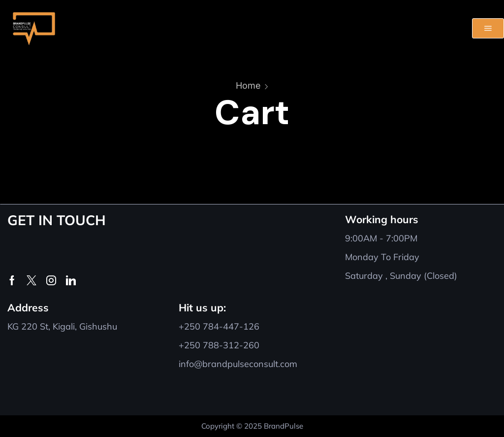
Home (248, 85)
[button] (488, 28)
